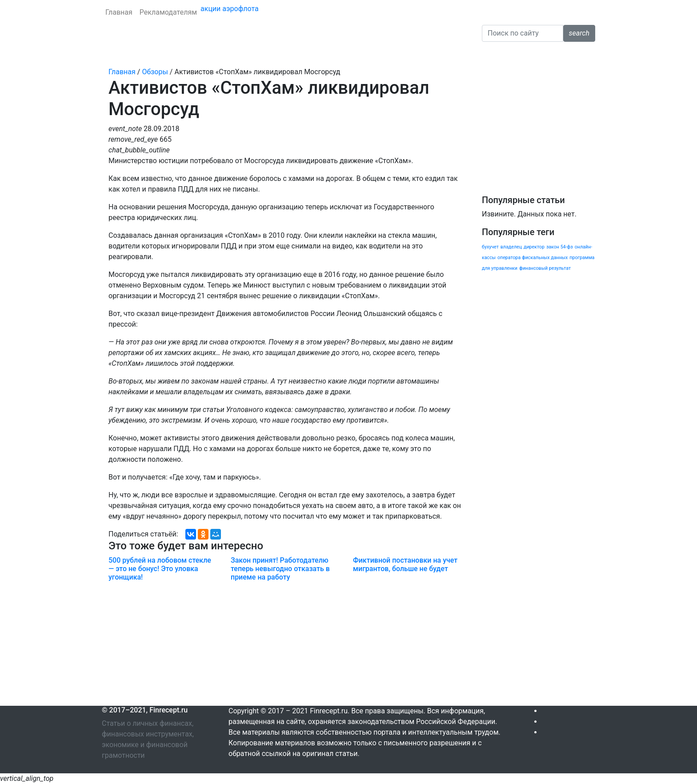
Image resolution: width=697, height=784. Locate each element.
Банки (116, 54)
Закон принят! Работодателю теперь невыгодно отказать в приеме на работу (280, 569)
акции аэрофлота (230, 9)
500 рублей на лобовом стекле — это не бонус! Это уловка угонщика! (160, 569)
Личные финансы (249, 54)
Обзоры (423, 54)
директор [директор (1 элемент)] (534, 247)
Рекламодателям (168, 12)
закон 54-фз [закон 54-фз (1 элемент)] (560, 247)
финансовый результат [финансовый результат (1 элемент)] (545, 268)
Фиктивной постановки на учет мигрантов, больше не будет (405, 564)
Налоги (354, 54)
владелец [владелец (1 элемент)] (511, 247)
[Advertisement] (285, 644)
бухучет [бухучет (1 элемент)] (490, 247)
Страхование (191, 54)
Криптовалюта (310, 54)
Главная (119, 12)
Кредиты (148, 54)
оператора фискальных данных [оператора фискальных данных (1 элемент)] (533, 258)
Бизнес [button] (385, 54)
